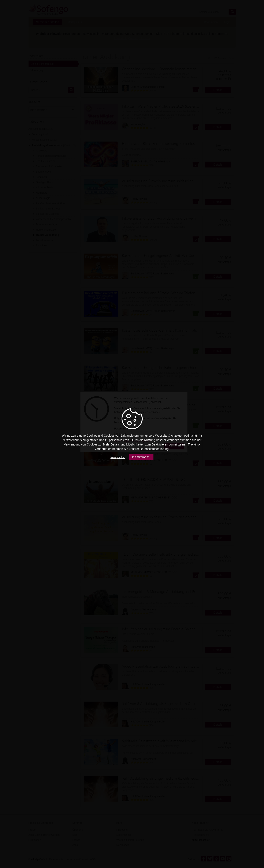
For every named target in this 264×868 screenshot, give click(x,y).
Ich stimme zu (141, 457)
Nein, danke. (118, 457)
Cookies (92, 444)
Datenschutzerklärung (154, 449)
